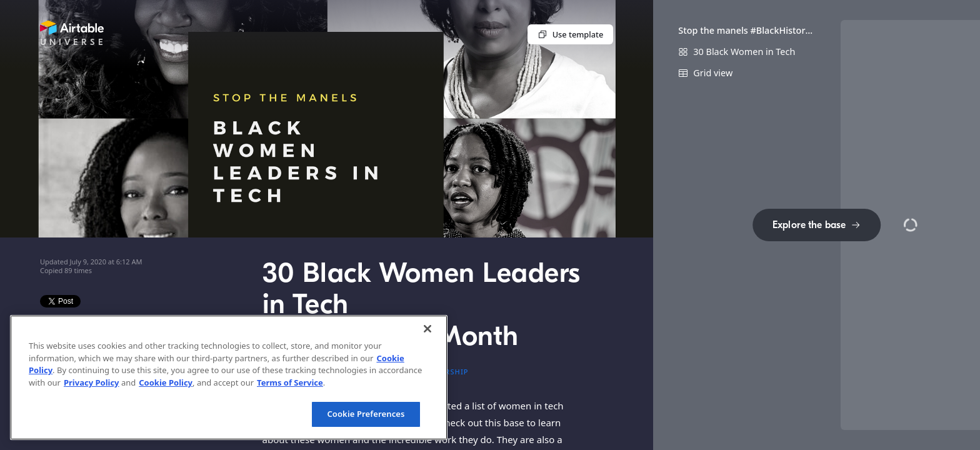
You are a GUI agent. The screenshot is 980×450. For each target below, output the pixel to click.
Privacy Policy (92, 382)
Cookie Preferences (366, 414)
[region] (229, 377)
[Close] (427, 329)
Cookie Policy (166, 382)
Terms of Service (290, 382)
